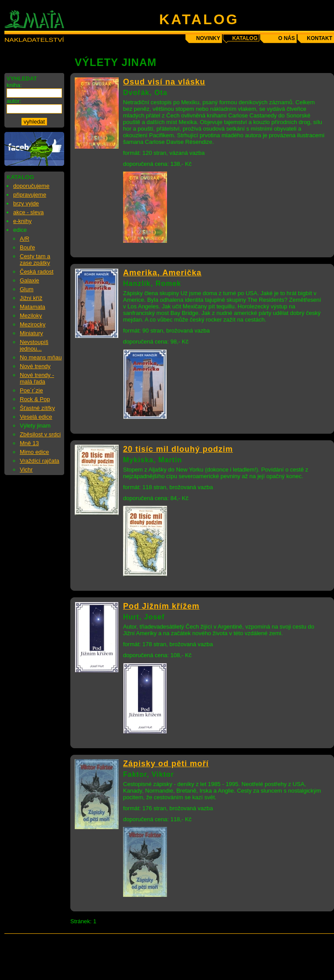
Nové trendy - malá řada (37, 378)
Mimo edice (34, 452)
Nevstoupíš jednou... (34, 345)
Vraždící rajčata (40, 461)
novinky (208, 38)
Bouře (27, 247)
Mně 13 (29, 443)
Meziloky (31, 316)
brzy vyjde (26, 203)
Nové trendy (35, 366)
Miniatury (31, 333)
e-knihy (22, 221)
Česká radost (37, 272)
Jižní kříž (31, 298)
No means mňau (41, 357)
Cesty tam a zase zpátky (35, 260)
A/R (25, 239)
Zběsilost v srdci (40, 434)
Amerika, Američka (162, 273)
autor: (14, 101)
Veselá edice (36, 417)
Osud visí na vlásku (164, 82)
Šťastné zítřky (37, 408)
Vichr (26, 470)
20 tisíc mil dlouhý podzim (178, 449)
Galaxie (29, 280)
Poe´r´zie (31, 390)
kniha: (14, 85)
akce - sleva (28, 212)
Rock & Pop (35, 399)
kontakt (319, 38)
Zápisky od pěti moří (166, 764)
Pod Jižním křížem (161, 606)
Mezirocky (33, 324)
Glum (27, 289)
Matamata (33, 307)
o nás (287, 38)
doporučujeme (31, 186)
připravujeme (30, 195)
